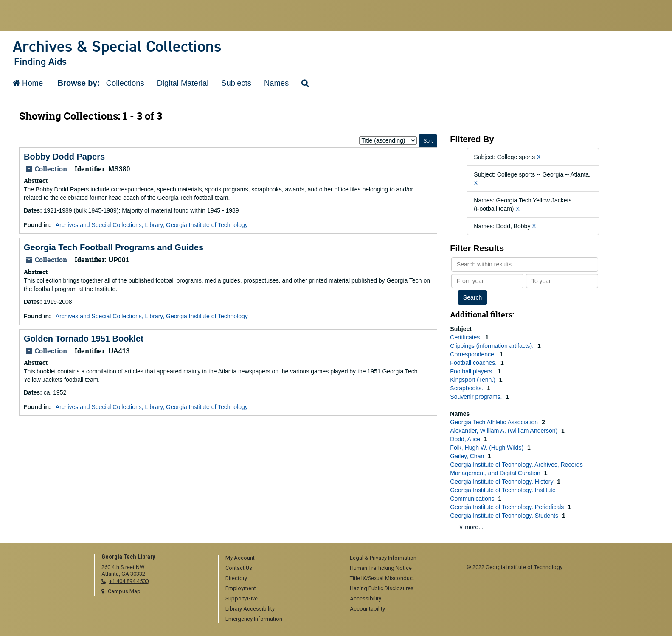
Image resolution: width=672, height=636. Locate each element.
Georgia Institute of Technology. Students (505, 516)
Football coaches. (474, 363)
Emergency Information (254, 619)
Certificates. (467, 337)
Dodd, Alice (466, 439)
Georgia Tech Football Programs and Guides (114, 247)
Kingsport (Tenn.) (474, 380)
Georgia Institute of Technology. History (502, 482)
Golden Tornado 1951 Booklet (84, 339)
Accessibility (366, 598)
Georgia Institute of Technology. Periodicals (508, 507)
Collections (125, 83)
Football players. (473, 371)
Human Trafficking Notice (381, 568)
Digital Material (183, 83)
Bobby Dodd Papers (64, 157)
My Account (240, 558)
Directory (236, 578)
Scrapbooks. (467, 388)
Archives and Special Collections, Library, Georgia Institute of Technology (152, 225)
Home (28, 83)
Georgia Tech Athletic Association (495, 422)
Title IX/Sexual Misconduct (382, 578)
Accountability (367, 609)
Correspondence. (474, 354)
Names (276, 83)
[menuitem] (278, 558)
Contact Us (239, 568)
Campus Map (124, 591)
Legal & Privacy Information (383, 558)
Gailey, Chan (468, 456)
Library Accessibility (250, 609)
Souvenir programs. (477, 397)
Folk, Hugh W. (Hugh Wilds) (488, 448)
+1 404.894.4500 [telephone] (129, 581)
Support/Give (242, 598)
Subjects (236, 83)
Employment (241, 588)
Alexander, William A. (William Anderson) (505, 431)
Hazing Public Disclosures (382, 588)
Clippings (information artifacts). (493, 346)
